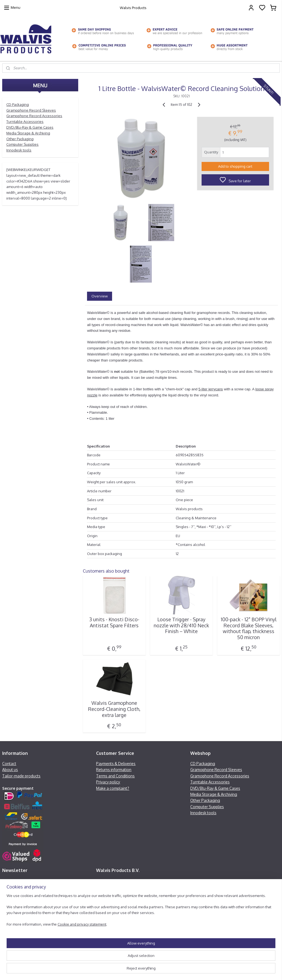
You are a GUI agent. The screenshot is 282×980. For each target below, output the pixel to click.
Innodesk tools (19, 150)
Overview (100, 296)
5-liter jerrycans (211, 389)
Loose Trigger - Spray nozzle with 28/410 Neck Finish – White (181, 625)
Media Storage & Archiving (28, 133)
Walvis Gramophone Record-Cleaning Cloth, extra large (114, 709)
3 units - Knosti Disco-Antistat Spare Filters (114, 622)
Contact (9, 764)
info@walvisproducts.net (124, 912)
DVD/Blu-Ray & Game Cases (30, 127)
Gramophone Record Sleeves (31, 110)
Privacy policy (108, 782)
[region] (105, 954)
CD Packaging (18, 104)
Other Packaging (20, 139)
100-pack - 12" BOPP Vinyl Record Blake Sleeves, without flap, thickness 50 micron (249, 628)
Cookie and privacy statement (82, 971)
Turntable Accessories (25, 122)
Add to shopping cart (235, 166)
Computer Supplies (22, 144)
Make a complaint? (113, 788)
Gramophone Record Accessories (34, 116)
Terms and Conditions (115, 776)
